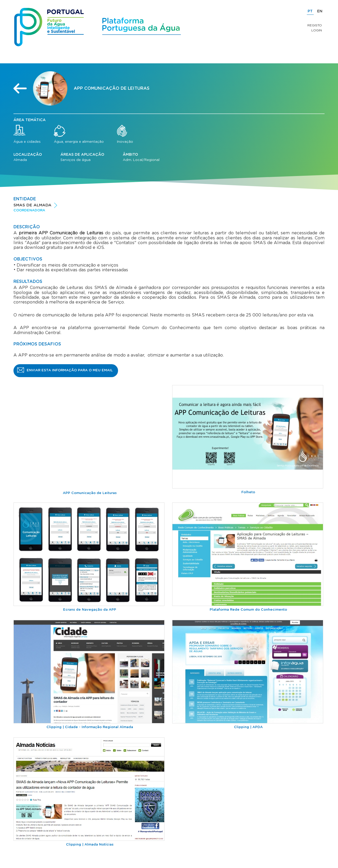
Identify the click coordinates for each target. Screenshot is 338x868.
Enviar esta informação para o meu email (70, 370)
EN (320, 11)
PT (310, 11)
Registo (315, 25)
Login (317, 30)
